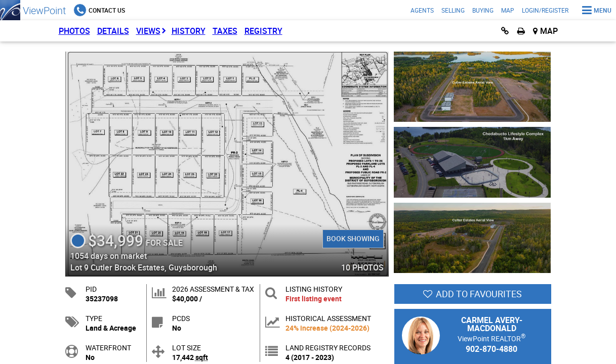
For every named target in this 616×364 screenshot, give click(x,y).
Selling (453, 10)
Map (508, 10)
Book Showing (353, 238)
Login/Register (545, 10)
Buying (483, 10)
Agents (422, 10)
